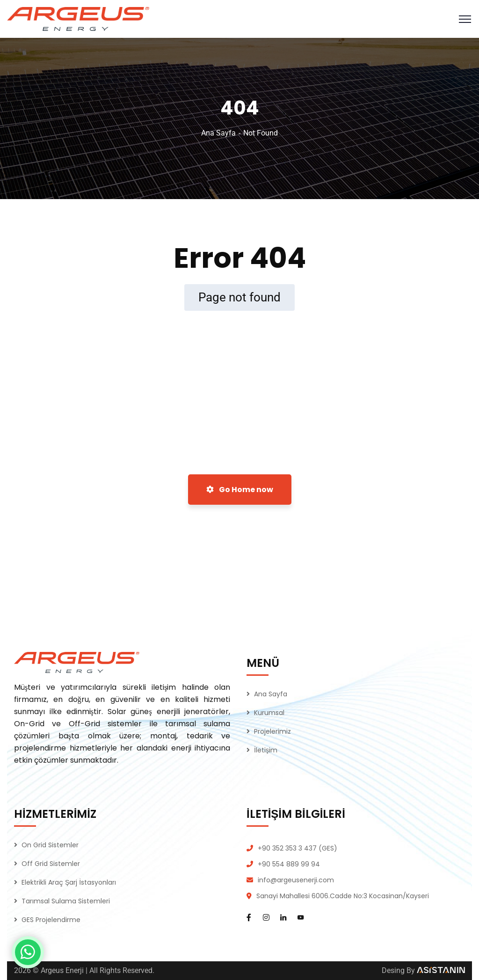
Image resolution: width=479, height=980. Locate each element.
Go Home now (240, 490)
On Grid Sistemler (50, 845)
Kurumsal (269, 713)
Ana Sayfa (218, 133)
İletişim (266, 750)
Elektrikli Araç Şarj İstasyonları (69, 882)
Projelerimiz (272, 731)
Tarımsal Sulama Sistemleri (66, 901)
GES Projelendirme (51, 920)
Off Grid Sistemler (51, 864)
